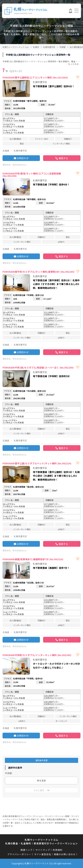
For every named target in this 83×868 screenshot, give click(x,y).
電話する (63, 158)
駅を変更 (41, 781)
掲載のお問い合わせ (65, 854)
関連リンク (27, 850)
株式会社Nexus (20, 165)
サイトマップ (43, 850)
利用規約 (58, 850)
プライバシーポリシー (19, 854)
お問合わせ (23, 158)
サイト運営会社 (43, 854)
